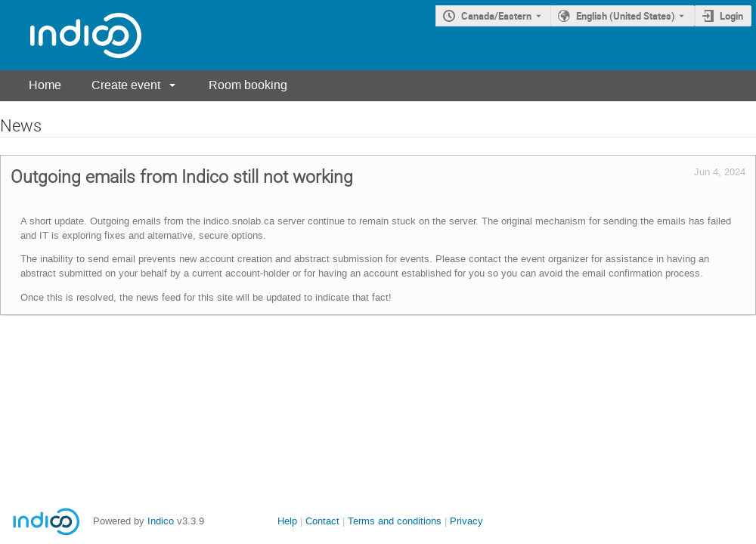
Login (731, 16)
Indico (161, 521)
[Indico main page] (71, 35)
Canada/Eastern (496, 16)
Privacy (466, 521)
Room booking (248, 85)
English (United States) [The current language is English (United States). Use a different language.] (626, 16)
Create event (126, 85)
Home (45, 85)
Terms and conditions (395, 521)
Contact (322, 521)
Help (287, 521)
